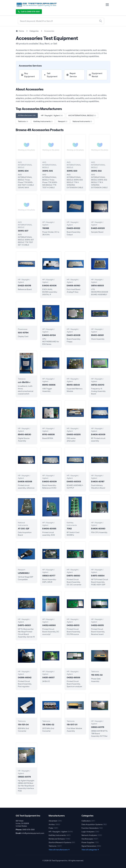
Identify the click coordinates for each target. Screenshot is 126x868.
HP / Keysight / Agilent (61, 832)
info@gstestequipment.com (33, 833)
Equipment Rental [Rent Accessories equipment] (96, 75)
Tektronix (55, 846)
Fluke (53, 828)
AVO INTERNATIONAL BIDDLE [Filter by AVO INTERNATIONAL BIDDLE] (82, 115)
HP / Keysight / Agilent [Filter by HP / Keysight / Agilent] (52, 115)
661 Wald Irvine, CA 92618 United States (22, 823)
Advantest (55, 821)
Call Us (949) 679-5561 (29, 12)
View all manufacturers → (59, 850)
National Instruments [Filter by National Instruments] (82, 121)
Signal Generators (91, 846)
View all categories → (90, 850)
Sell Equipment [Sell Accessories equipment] (51, 75)
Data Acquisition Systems (94, 824)
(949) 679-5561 (28, 830)
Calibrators (88, 821)
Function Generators (92, 828)
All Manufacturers (27, 115)
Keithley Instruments (60, 835)
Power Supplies (90, 842)
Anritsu (54, 824)
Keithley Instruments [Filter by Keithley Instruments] (43, 121)
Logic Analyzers (90, 832)
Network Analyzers (92, 835)
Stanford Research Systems (62, 842)
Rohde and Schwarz (60, 839)
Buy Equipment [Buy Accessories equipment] (28, 75)
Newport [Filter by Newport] (63, 121)
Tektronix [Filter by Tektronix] (23, 121)
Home (20, 31)
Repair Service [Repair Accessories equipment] (71, 75)
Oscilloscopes (90, 839)
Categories (34, 31)
